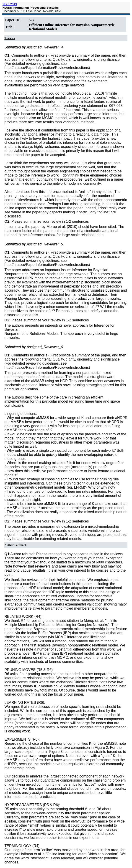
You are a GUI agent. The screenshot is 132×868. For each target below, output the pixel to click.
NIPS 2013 (10, 4)
